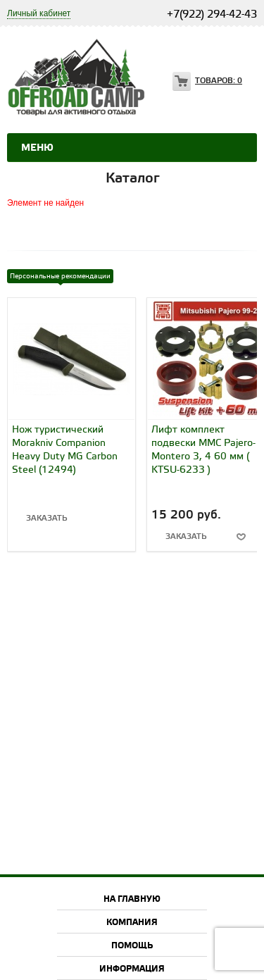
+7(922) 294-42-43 (212, 15)
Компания (132, 923)
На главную (132, 899)
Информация (132, 969)
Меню (37, 148)
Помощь (132, 946)
